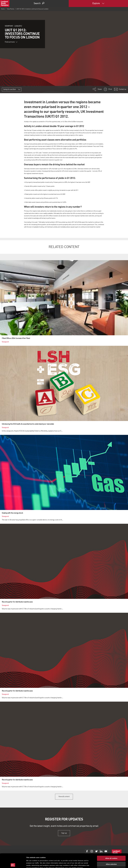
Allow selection (111, 849)
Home (3, 9)
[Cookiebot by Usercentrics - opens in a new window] (13, 864)
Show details (105, 864)
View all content (64, 797)
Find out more (11, 42)
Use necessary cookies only (111, 855)
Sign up (64, 833)
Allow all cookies (111, 844)
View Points (10, 9)
